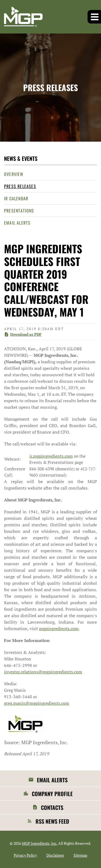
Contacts (52, 807)
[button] (94, 17)
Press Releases (20, 186)
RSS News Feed (52, 821)
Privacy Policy (25, 855)
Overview (14, 174)
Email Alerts (17, 223)
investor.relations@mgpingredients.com (43, 672)
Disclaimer (55, 855)
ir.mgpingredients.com (51, 456)
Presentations (19, 211)
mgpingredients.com (59, 628)
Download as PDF (23, 334)
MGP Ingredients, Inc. (40, 843)
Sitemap (80, 855)
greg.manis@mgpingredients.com (37, 703)
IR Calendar (16, 198)
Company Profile (52, 794)
